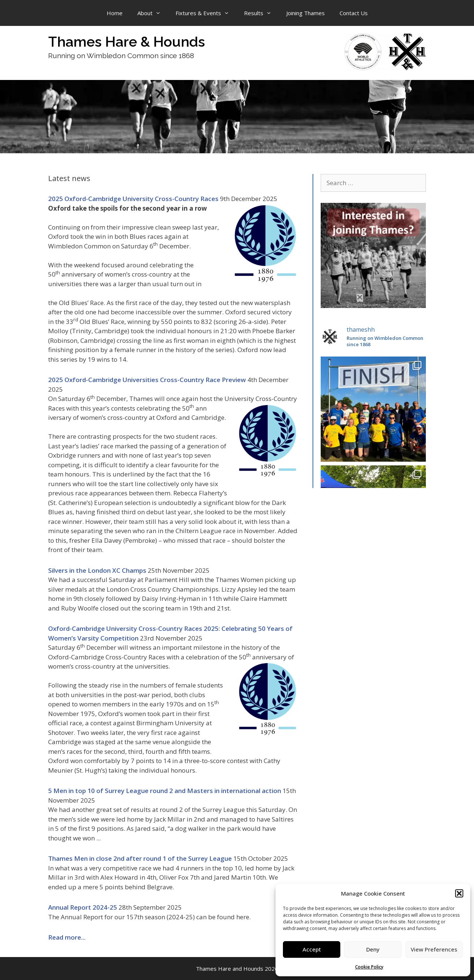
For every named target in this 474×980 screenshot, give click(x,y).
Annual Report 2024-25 (83, 907)
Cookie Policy (369, 967)
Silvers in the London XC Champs (97, 570)
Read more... (67, 937)
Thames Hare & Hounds (127, 42)
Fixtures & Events (206, 13)
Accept (312, 949)
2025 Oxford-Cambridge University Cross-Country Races (133, 199)
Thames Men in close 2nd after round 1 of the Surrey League (140, 858)
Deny (373, 949)
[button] (459, 893)
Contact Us (354, 13)
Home (115, 13)
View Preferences (434, 949)
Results (261, 13)
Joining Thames (306, 13)
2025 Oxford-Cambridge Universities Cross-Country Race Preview (147, 380)
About (153, 13)
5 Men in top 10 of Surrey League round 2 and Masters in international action (165, 791)
